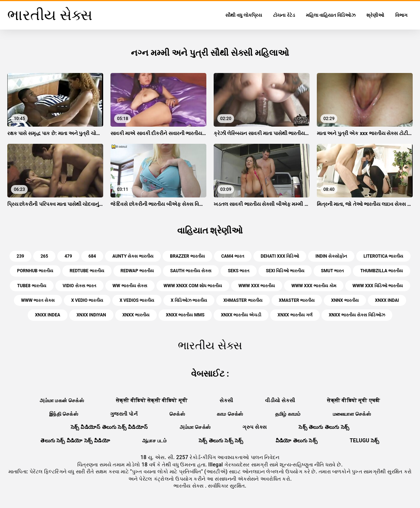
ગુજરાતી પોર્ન (124, 414)
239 (21, 256)
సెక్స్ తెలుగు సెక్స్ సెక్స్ (221, 440)
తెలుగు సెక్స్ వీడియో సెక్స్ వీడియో (75, 440)
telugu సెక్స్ (365, 440)
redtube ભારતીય (87, 271)
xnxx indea (48, 315)
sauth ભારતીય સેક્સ (191, 271)
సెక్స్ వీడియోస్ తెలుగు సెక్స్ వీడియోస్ (109, 427)
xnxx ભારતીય (136, 315)
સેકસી (226, 400)
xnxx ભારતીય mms (185, 315)
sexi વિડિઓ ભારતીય (285, 271)
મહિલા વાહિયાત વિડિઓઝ (331, 15)
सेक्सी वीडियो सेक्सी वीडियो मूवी (152, 400)
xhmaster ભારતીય (243, 300)
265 (44, 256)
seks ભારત (239, 271)
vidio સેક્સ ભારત (79, 286)
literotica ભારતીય (383, 256)
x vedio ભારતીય (87, 300)
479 (68, 256)
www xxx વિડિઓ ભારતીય (378, 286)
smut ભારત (332, 271)
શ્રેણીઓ (375, 15)
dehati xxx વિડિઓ (280, 256)
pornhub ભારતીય (35, 271)
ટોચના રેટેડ (284, 15)
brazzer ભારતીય (187, 256)
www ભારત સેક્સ (38, 300)
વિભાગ (401, 15)
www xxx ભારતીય (257, 286)
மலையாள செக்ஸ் (352, 414)
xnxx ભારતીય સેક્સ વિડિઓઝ (357, 315)
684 (92, 256)
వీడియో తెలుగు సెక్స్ (297, 440)
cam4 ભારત (233, 256)
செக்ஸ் (177, 414)
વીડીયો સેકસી (280, 400)
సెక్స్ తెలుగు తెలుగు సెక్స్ (324, 427)
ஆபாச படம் (154, 440)
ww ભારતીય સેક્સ (130, 286)
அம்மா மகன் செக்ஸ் (62, 400)
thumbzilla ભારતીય (382, 271)
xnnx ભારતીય (345, 300)
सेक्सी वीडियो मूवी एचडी (353, 400)
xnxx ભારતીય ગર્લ (295, 315)
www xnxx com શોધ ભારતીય (193, 286)
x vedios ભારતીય (137, 300)
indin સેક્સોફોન (331, 256)
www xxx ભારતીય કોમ (314, 286)
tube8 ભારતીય (32, 286)
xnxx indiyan (91, 315)
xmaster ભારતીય (297, 300)
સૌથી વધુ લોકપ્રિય (244, 15)
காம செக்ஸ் (230, 414)
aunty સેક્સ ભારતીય (133, 256)
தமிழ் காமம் (288, 414)
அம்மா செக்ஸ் (195, 427)
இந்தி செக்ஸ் (64, 414)
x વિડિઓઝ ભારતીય (189, 300)
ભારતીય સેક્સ (189, 486)
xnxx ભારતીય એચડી (241, 315)
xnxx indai (387, 300)
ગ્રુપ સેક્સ (254, 427)
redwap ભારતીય (137, 271)
